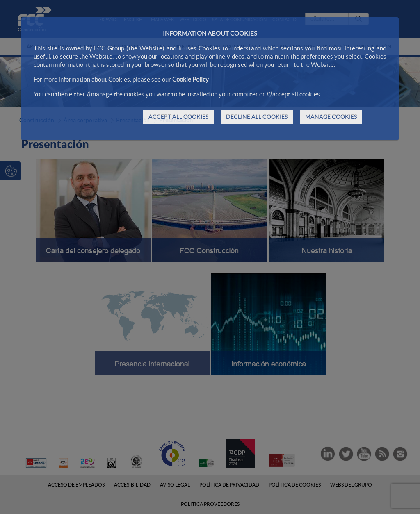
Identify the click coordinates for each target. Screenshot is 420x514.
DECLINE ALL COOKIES (257, 117)
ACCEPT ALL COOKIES (178, 117)
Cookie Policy (191, 79)
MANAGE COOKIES (331, 117)
